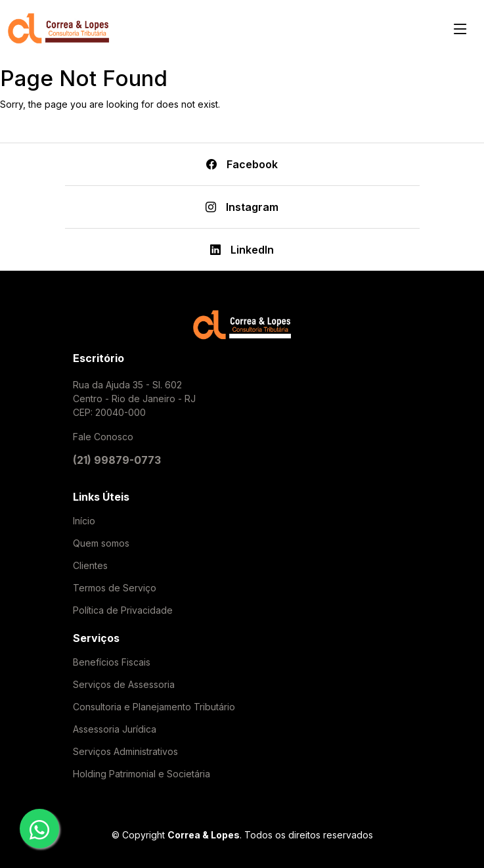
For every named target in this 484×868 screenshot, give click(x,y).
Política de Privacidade (123, 610)
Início (84, 521)
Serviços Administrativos (125, 752)
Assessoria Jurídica (115, 729)
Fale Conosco (103, 437)
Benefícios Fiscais (112, 662)
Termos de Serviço (115, 588)
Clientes (90, 566)
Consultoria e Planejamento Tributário (154, 707)
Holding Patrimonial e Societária (142, 774)
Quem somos (101, 543)
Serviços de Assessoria (124, 685)
